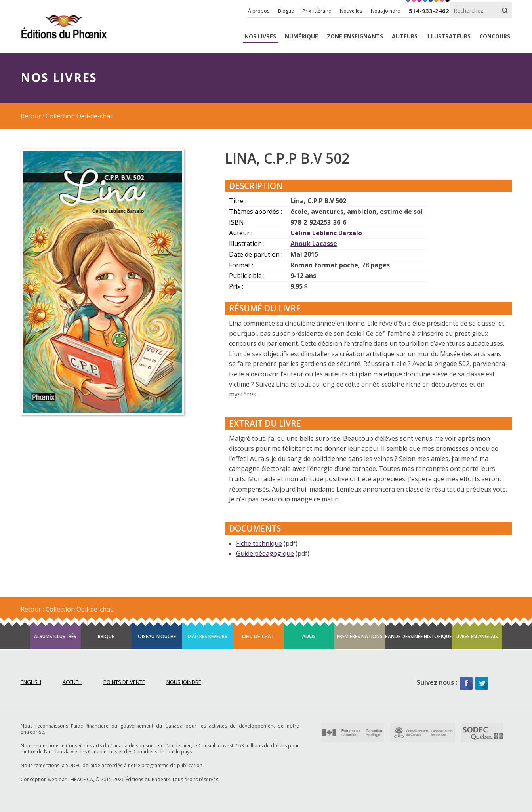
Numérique (301, 37)
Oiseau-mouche (157, 636)
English (31, 682)
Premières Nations (360, 636)
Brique (106, 636)
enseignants (355, 37)
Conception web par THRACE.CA (57, 779)
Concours (495, 37)
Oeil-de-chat (258, 636)
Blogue (286, 11)
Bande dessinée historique (418, 636)
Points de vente (124, 682)
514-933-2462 (429, 11)
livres (260, 37)
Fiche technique (259, 543)
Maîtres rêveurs (208, 636)
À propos (259, 11)
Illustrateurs (448, 37)
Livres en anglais (477, 636)
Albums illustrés (55, 636)
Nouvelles (351, 11)
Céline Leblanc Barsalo (326, 233)
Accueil (72, 682)
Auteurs (405, 37)
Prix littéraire (317, 11)
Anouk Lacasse (314, 244)
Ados (309, 636)
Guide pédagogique (265, 553)
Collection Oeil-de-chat (79, 116)
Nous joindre (385, 11)
